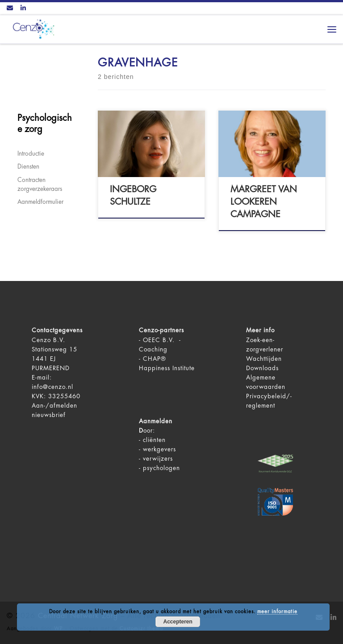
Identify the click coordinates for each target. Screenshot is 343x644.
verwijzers (158, 459)
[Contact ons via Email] (10, 8)
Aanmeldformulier (40, 202)
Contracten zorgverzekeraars (40, 185)
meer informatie (277, 612)
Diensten (28, 167)
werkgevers (159, 449)
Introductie (31, 154)
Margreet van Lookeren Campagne (264, 202)
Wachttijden (264, 359)
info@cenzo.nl (52, 387)
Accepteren (178, 622)
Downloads (262, 368)
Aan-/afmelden (54, 406)
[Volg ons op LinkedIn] (23, 8)
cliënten (154, 440)
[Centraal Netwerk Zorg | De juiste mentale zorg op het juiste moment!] (32, 28)
